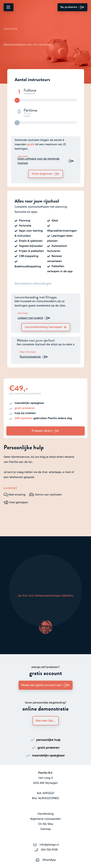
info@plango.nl (49, 845)
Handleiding (46, 814)
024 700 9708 (49, 850)
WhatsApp (49, 860)
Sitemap (46, 829)
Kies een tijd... (46, 721)
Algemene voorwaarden (46, 819)
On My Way (46, 824)
